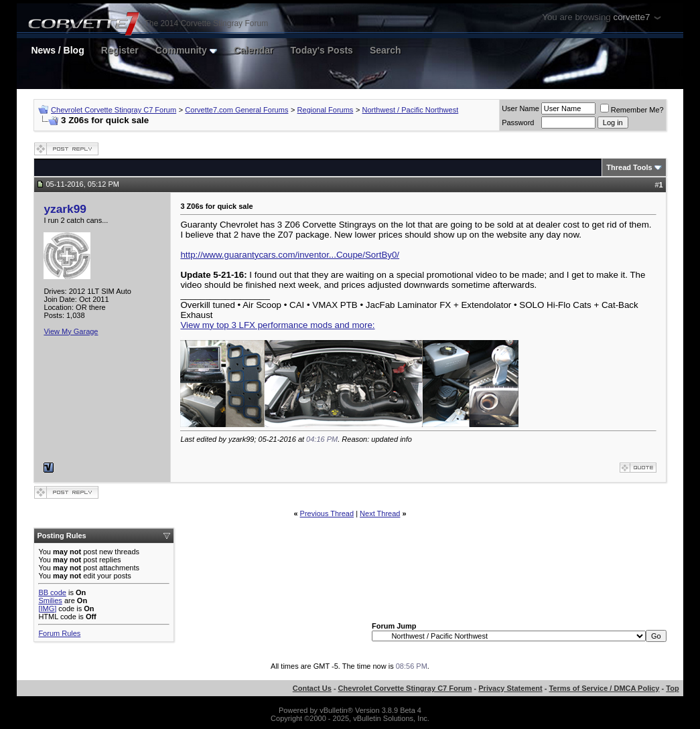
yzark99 (65, 209)
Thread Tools (629, 167)
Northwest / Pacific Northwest (411, 110)
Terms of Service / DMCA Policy (604, 688)
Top (672, 688)
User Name (520, 108)
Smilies (50, 600)
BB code (52, 592)
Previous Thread (327, 513)
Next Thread (380, 513)
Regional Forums (326, 110)
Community (186, 50)
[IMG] (47, 609)
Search (386, 50)
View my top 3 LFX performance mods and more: (277, 325)
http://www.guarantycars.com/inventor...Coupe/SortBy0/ (290, 255)
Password (518, 123)
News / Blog (57, 50)
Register (120, 50)
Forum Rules (59, 633)
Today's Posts (322, 50)
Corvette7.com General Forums (236, 110)
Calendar (254, 50)
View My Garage (71, 331)
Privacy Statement (510, 688)
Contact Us (312, 688)
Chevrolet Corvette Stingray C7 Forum (114, 110)
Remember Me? (632, 110)
